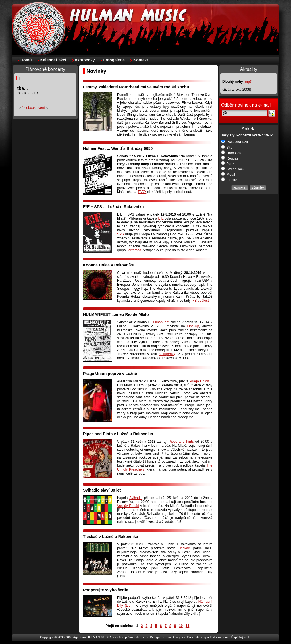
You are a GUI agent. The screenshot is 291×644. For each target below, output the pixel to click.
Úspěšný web (241, 637)
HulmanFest (160, 322)
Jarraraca (134, 250)
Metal (228, 175)
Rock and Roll (234, 142)
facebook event (33, 108)
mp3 (248, 82)
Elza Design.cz (175, 637)
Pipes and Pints (181, 442)
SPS (120, 234)
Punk (228, 164)
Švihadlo (136, 498)
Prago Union (199, 381)
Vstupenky (85, 60)
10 (181, 626)
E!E (161, 218)
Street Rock (233, 169)
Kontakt (141, 60)
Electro (229, 180)
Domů (26, 60)
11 (187, 626)
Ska (227, 148)
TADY (142, 192)
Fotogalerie (114, 60)
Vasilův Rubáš (128, 506)
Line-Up (193, 326)
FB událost (200, 301)
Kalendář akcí (53, 60)
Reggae (230, 158)
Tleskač (184, 548)
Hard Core (232, 153)
